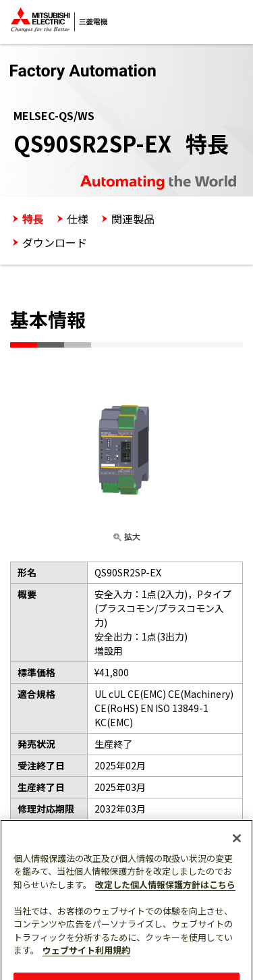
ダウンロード (55, 242)
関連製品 (133, 219)
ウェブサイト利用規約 (86, 956)
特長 (33, 219)
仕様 (78, 219)
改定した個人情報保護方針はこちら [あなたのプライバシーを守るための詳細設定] (165, 890)
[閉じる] (237, 844)
